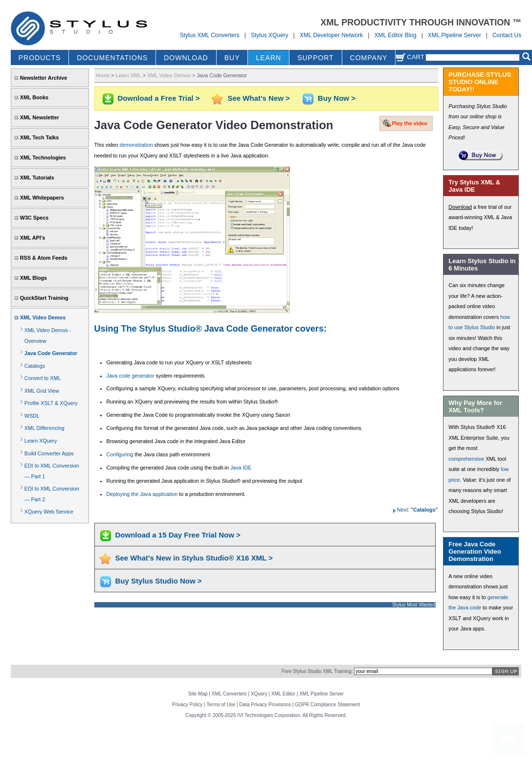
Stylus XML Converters (209, 35)
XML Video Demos (43, 317)
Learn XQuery (41, 441)
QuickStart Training (44, 298)
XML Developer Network (332, 35)
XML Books (34, 97)
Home (103, 75)
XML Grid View (42, 391)
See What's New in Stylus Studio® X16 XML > (194, 558)
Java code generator (131, 376)
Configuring (120, 454)
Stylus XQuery (270, 35)
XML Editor (283, 694)
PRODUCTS (40, 58)
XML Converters (229, 694)
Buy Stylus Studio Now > (159, 581)
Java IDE (241, 468)
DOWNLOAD (186, 58)
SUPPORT (315, 58)
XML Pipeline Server (454, 35)
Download (460, 207)
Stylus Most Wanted (414, 605)
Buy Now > (337, 98)
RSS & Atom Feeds (44, 258)
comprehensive (466, 459)
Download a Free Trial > (159, 98)
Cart (410, 57)
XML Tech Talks (39, 137)
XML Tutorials (37, 178)
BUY (232, 58)
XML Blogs (33, 278)
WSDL (32, 416)
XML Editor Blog (395, 35)
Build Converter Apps (49, 453)
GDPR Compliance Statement (327, 705)
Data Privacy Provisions (265, 705)
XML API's (33, 238)
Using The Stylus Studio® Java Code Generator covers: (211, 329)
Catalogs (35, 366)
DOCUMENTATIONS (112, 58)
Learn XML (128, 75)
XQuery (259, 694)
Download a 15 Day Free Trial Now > (178, 535)
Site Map (198, 694)
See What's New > (258, 98)
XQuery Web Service (49, 512)
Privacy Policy (187, 705)
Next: (414, 510)
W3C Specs (34, 218)
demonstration (136, 145)
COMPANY (369, 58)
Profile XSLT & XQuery (51, 403)
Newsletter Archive (44, 78)
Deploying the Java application (142, 494)
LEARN (268, 58)
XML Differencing (44, 428)
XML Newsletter (40, 117)
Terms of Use (221, 705)
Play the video (409, 123)
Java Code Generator (51, 353)
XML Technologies (43, 157)
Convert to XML (43, 378)
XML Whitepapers (42, 198)
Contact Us (507, 35)
